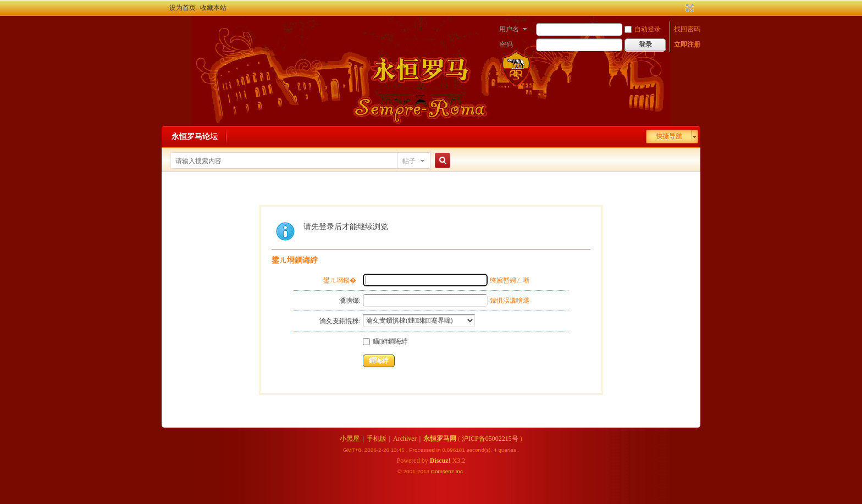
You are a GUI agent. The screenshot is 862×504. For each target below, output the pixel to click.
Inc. (460, 471)
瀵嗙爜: (350, 301)
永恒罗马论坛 (195, 137)
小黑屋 (350, 439)
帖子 (409, 161)
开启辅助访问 (679, 8)
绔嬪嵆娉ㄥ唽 (510, 280)
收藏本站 (213, 8)
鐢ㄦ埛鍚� (340, 280)
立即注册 (687, 45)
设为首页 (183, 8)
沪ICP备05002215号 (490, 439)
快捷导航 (669, 136)
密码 (506, 45)
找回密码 (687, 29)
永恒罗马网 (440, 439)
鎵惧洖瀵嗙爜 (510, 301)
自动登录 (643, 29)
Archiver (405, 439)
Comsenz (443, 471)
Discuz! (440, 461)
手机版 (377, 439)
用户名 (509, 29)
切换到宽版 (689, 8)
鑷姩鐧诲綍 (385, 341)
